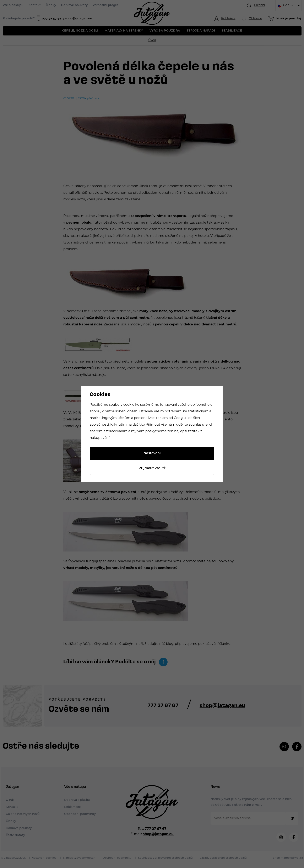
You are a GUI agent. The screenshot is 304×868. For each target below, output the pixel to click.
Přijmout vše (149, 468)
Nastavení (152, 453)
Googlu (180, 418)
